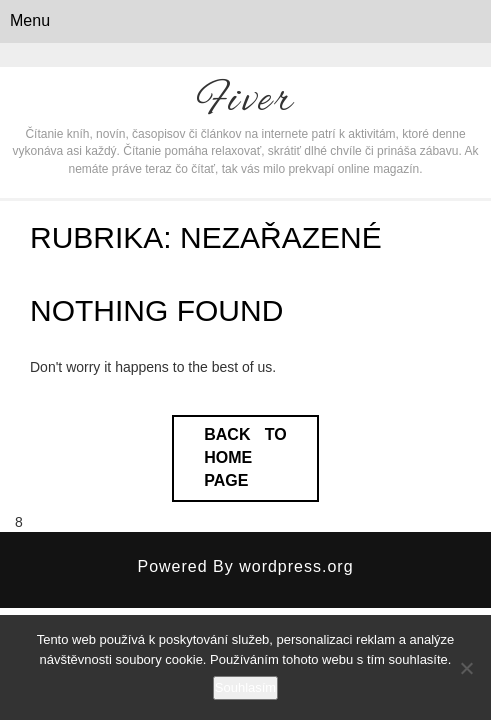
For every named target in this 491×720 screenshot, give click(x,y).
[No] (466, 668)
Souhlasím (245, 687)
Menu (30, 20)
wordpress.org (296, 566)
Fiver (246, 101)
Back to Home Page (245, 457)
